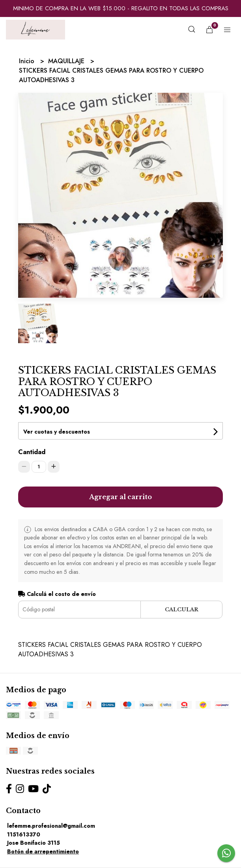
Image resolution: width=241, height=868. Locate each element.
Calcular (182, 610)
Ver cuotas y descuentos (57, 432)
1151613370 (24, 834)
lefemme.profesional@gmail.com (51, 826)
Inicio (28, 61)
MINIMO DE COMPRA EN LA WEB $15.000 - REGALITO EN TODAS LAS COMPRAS (121, 8)
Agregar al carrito (120, 497)
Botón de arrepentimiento (43, 851)
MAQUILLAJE (67, 61)
